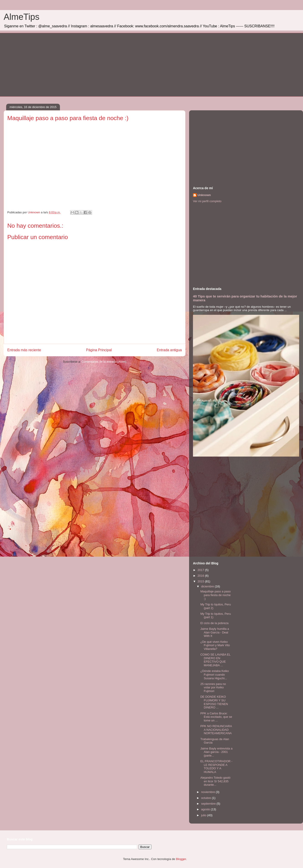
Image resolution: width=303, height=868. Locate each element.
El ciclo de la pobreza (214, 623)
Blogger (181, 859)
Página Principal (99, 350)
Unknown (204, 195)
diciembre (208, 586)
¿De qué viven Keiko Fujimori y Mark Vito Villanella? (215, 645)
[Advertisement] (144, 65)
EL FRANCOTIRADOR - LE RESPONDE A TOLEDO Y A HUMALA (216, 767)
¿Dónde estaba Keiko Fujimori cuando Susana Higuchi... (214, 674)
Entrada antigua (169, 350)
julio (204, 815)
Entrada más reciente (24, 350)
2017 (201, 570)
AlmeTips (22, 17)
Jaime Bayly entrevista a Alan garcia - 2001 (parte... (216, 752)
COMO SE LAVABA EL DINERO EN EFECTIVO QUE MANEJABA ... (215, 660)
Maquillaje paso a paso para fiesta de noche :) (215, 595)
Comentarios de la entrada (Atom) (104, 362)
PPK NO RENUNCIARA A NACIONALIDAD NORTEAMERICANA (216, 730)
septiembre (209, 804)
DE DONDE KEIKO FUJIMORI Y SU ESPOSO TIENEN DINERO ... (214, 702)
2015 (201, 581)
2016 (201, 576)
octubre (207, 798)
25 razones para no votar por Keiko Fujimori (213, 687)
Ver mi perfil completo (207, 201)
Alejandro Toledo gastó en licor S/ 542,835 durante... (215, 781)
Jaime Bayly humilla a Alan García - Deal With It (215, 632)
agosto (206, 809)
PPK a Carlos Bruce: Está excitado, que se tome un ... (216, 717)
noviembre (208, 792)
